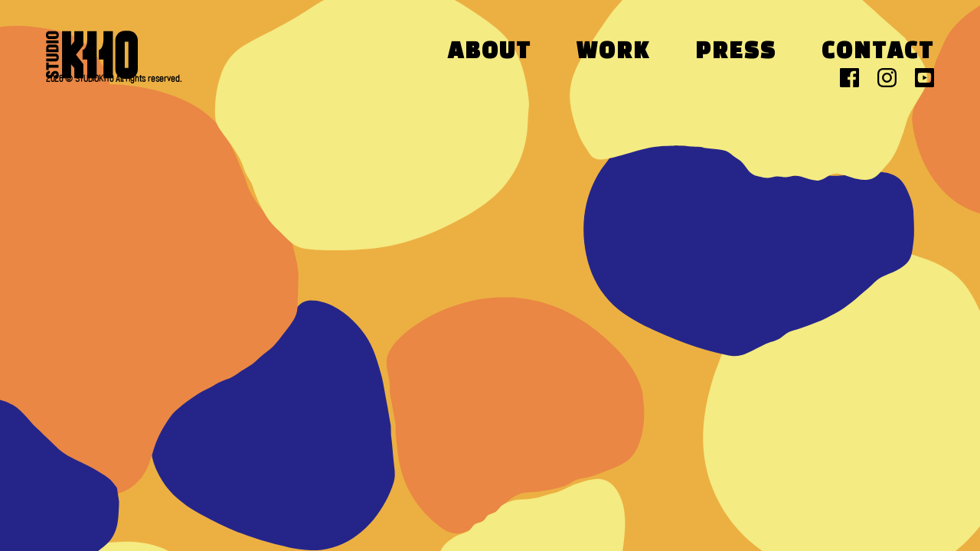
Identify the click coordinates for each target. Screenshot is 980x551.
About (490, 52)
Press (736, 52)
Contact (878, 52)
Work (613, 52)
